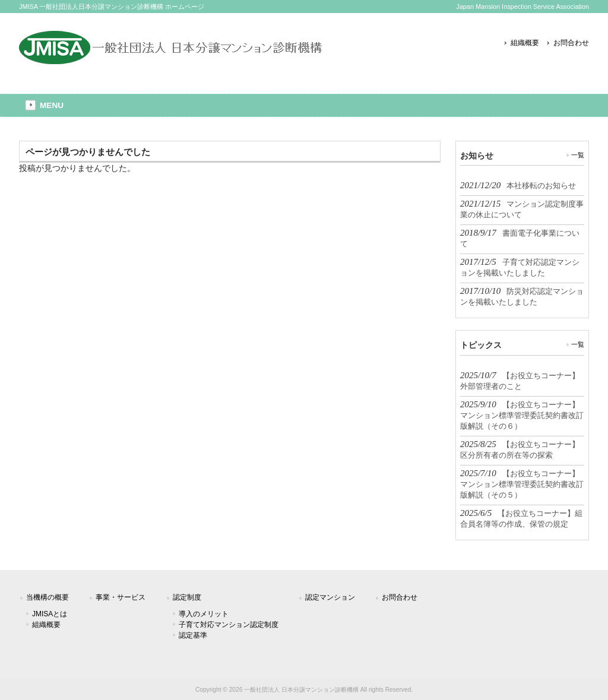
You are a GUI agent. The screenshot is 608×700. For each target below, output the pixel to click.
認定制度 (187, 597)
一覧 (578, 155)
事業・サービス (121, 597)
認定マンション (330, 597)
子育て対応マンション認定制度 (229, 625)
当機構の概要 (47, 597)
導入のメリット (204, 614)
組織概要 (525, 43)
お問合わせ (571, 43)
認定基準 (193, 635)
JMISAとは (50, 614)
